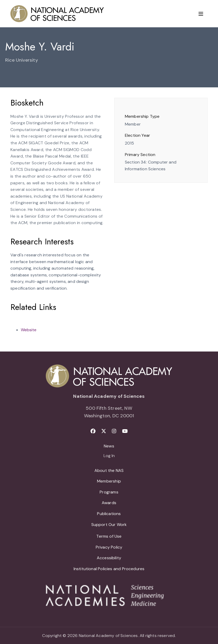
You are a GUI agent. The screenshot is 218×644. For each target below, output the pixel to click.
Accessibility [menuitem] (109, 558)
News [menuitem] (109, 446)
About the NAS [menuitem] (109, 470)
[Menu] (201, 14)
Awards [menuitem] (109, 503)
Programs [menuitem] (109, 492)
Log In (109, 456)
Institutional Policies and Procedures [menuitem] (109, 569)
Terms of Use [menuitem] (109, 536)
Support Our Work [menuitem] (109, 525)
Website (29, 330)
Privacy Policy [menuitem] (109, 547)
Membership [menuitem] (109, 481)
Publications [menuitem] (109, 514)
